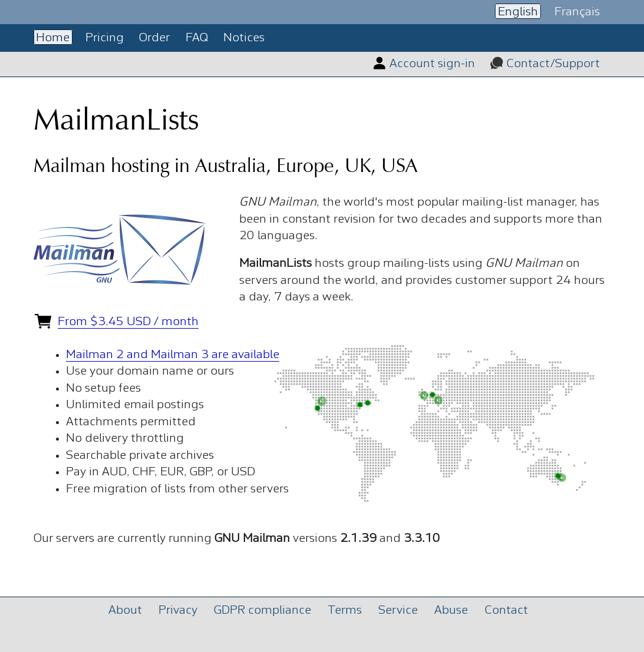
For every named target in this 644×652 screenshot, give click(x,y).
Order (154, 38)
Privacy (178, 610)
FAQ (197, 38)
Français (577, 11)
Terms (345, 610)
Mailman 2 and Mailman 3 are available (173, 355)
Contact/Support (553, 64)
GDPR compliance (262, 610)
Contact (506, 610)
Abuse (451, 610)
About (125, 610)
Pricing (105, 38)
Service (398, 610)
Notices (244, 38)
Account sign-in (432, 64)
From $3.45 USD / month (128, 322)
